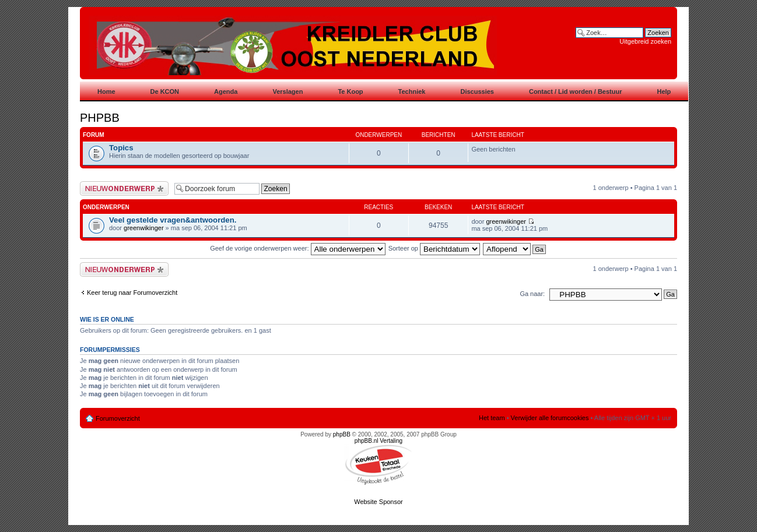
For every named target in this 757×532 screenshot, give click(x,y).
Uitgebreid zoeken (645, 41)
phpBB (342, 434)
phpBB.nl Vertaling (378, 441)
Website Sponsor (378, 502)
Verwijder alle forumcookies (550, 418)
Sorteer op (434, 248)
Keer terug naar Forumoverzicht (132, 293)
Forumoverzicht (118, 418)
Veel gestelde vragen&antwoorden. (173, 220)
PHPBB (100, 118)
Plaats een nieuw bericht (124, 189)
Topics (121, 148)
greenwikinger (143, 228)
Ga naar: (532, 294)
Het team (492, 418)
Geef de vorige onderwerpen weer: (297, 248)
